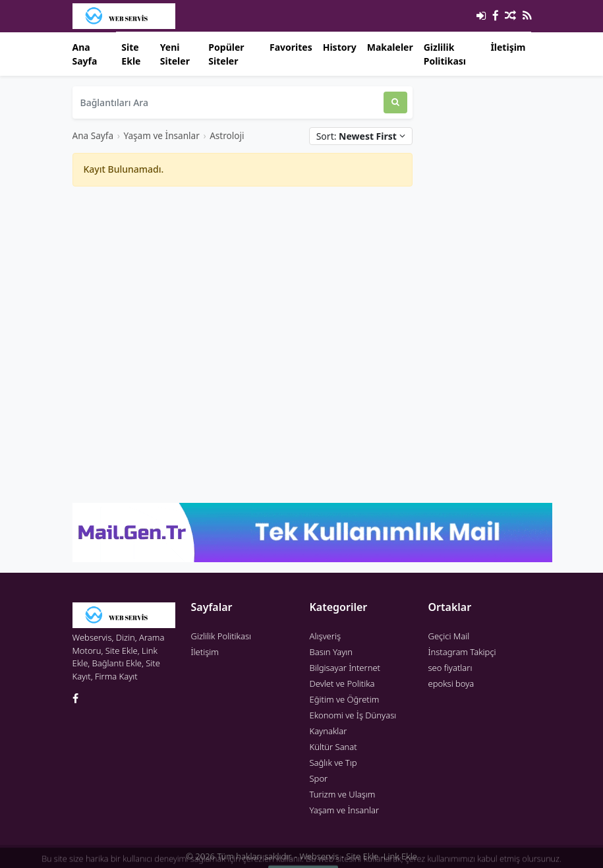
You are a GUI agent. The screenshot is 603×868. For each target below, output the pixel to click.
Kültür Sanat (333, 747)
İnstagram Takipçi (462, 652)
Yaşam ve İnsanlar (161, 135)
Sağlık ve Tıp (333, 763)
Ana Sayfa (85, 54)
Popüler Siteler (226, 54)
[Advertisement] (243, 289)
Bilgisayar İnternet (345, 668)
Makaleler (390, 47)
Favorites (291, 47)
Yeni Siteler (175, 54)
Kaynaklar (329, 731)
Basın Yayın (331, 652)
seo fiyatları (450, 668)
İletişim (508, 47)
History (340, 47)
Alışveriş (326, 636)
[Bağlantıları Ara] (228, 102)
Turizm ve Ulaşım (343, 794)
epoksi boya (451, 683)
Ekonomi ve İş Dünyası (353, 715)
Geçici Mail (449, 636)
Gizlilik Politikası (445, 54)
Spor (319, 778)
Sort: (361, 136)
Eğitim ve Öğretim (345, 699)
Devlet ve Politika (342, 683)
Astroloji (227, 135)
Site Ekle (131, 54)
